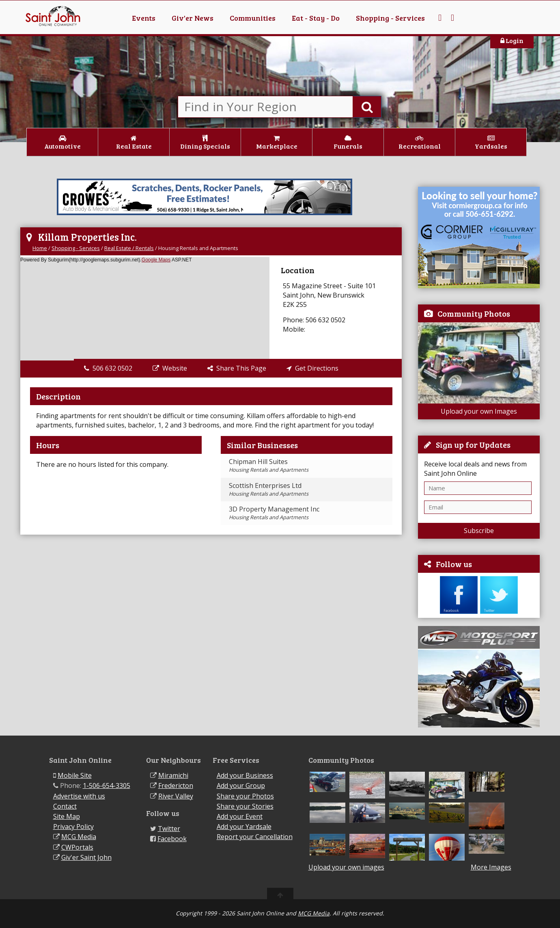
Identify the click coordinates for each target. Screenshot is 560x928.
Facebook (172, 839)
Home (40, 248)
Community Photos (474, 313)
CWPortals (77, 847)
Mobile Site (75, 775)
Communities (253, 18)
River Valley (176, 796)
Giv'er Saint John (86, 857)
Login (512, 40)
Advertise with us (79, 796)
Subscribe (479, 531)
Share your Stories (245, 806)
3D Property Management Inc (274, 513)
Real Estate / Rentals (129, 248)
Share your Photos (245, 796)
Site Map (67, 816)
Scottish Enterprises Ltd (269, 489)
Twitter (169, 829)
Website (170, 368)
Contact (65, 806)
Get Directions (312, 368)
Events (144, 18)
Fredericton (176, 786)
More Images (491, 867)
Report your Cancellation (255, 837)
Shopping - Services (390, 18)
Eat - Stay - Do (316, 18)
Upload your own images (346, 867)
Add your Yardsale (244, 827)
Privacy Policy (73, 827)
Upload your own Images (479, 411)
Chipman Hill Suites (269, 465)
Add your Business (245, 775)
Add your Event (240, 816)
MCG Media (79, 837)
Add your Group (241, 786)
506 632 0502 (108, 368)
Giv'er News (193, 18)
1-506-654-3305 (107, 786)
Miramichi (173, 775)
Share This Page (237, 368)
